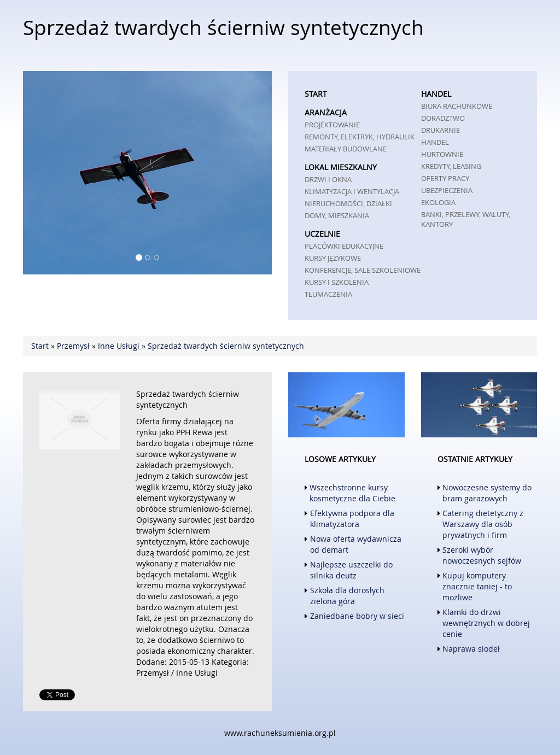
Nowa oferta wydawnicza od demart (356, 544)
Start (40, 346)
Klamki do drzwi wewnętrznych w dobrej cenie (486, 623)
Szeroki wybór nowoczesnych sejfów (482, 555)
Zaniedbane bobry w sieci (357, 616)
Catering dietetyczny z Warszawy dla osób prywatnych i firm (483, 524)
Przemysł (73, 346)
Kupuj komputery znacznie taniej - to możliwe (477, 586)
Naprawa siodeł (471, 649)
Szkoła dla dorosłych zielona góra (347, 596)
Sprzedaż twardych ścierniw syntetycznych (226, 346)
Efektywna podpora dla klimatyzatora (352, 519)
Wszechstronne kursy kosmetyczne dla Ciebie (352, 493)
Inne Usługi (119, 346)
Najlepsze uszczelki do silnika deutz (351, 570)
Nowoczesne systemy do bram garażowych (487, 493)
